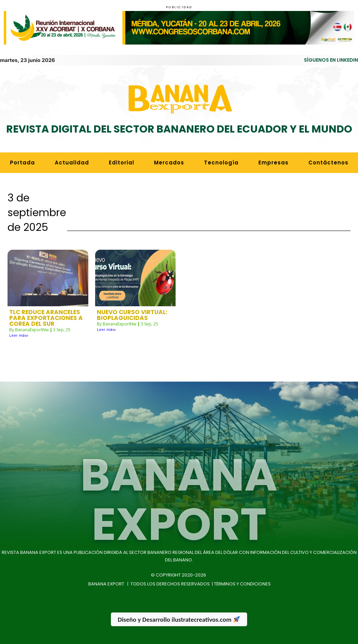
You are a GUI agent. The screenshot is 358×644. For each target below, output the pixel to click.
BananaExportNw (32, 330)
